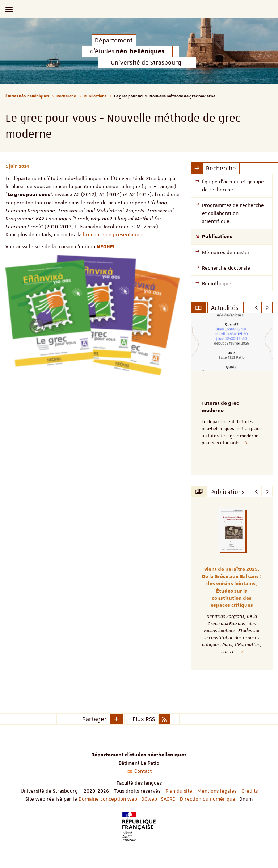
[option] (232, 394)
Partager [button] (94, 719)
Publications (95, 96)
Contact (143, 771)
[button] (117, 719)
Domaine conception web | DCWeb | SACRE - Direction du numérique (157, 799)
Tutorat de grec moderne (220, 407)
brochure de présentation (113, 234)
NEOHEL (106, 247)
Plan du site (179, 791)
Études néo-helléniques (27, 96)
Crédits (250, 791)
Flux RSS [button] (144, 719)
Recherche (66, 96)
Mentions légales (217, 791)
